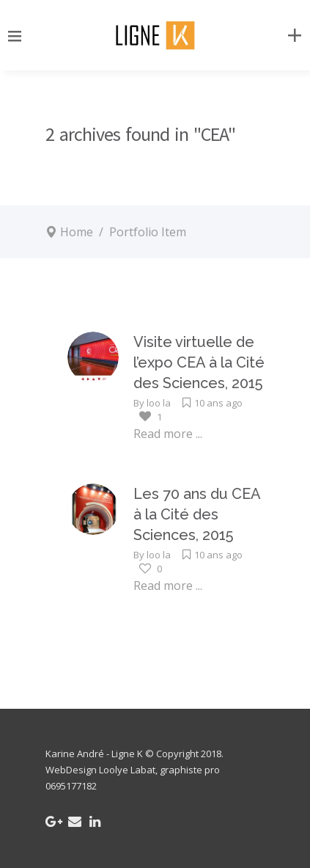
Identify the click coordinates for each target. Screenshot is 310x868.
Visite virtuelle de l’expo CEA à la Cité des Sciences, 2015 (199, 362)
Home (77, 232)
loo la (159, 403)
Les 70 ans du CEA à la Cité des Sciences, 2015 (197, 514)
